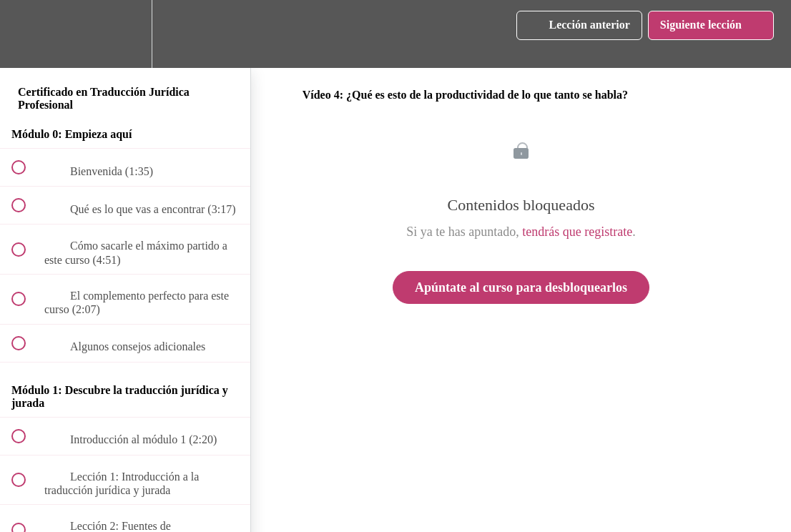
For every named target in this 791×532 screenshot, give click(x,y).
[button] (26, 34)
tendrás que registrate (577, 232)
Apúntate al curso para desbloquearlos (521, 287)
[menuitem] (125, 34)
